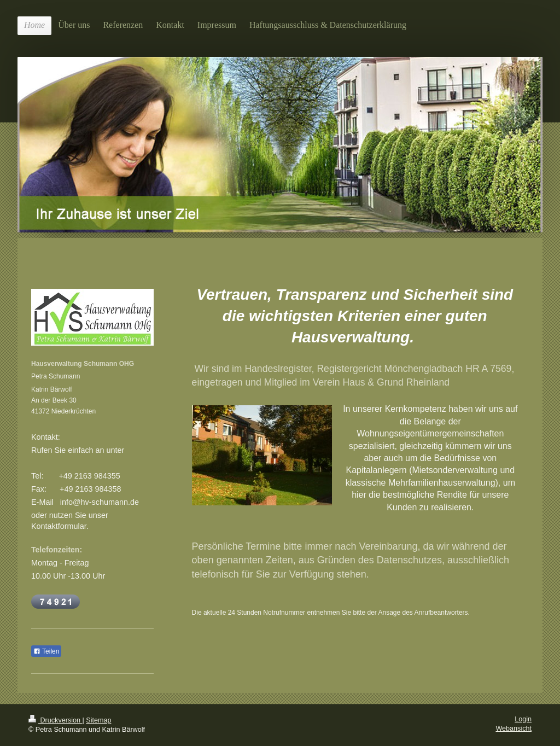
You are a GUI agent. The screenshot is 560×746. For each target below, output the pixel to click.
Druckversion (55, 720)
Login (523, 719)
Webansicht (514, 728)
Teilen (46, 651)
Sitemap (98, 720)
